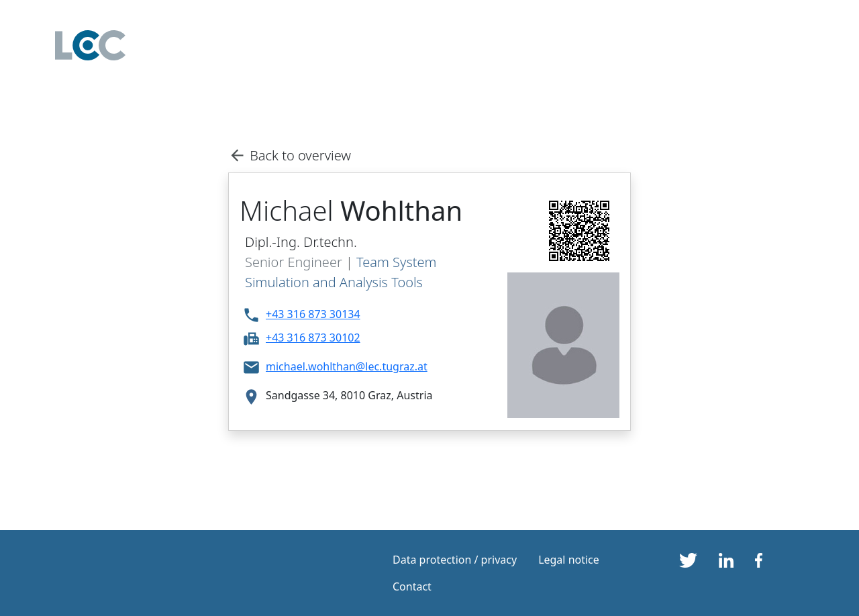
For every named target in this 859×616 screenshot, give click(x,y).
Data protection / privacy (455, 560)
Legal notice (569, 560)
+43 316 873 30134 (313, 314)
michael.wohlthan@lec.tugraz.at (347, 366)
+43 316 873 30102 (313, 338)
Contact (412, 586)
